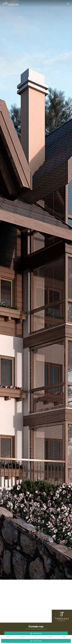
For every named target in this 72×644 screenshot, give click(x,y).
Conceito (8, 637)
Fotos (64, 637)
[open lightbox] (36, 290)
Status (36, 637)
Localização (50, 637)
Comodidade (22, 637)
